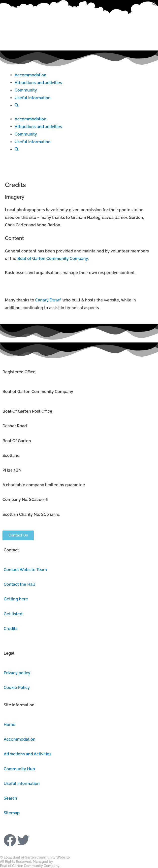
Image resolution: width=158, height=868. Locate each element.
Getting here (16, 599)
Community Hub (19, 769)
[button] (154, 5)
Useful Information (22, 784)
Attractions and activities (38, 83)
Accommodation (31, 75)
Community (26, 90)
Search (10, 798)
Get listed (13, 614)
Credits (11, 629)
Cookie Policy (17, 688)
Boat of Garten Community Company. (53, 259)
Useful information (33, 98)
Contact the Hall (19, 584)
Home (10, 725)
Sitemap (12, 813)
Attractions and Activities (28, 754)
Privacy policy (17, 673)
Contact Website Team (25, 570)
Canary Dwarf (48, 300)
